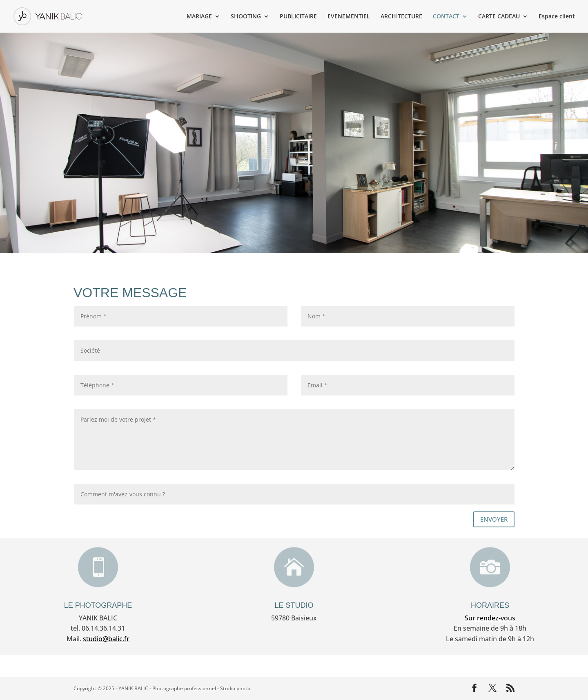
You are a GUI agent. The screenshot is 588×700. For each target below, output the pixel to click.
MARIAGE (199, 17)
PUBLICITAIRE (298, 17)
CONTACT (446, 17)
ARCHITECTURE (401, 17)
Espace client (557, 17)
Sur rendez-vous (490, 618)
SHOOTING (246, 17)
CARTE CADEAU (499, 17)
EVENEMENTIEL (349, 17)
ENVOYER (494, 519)
